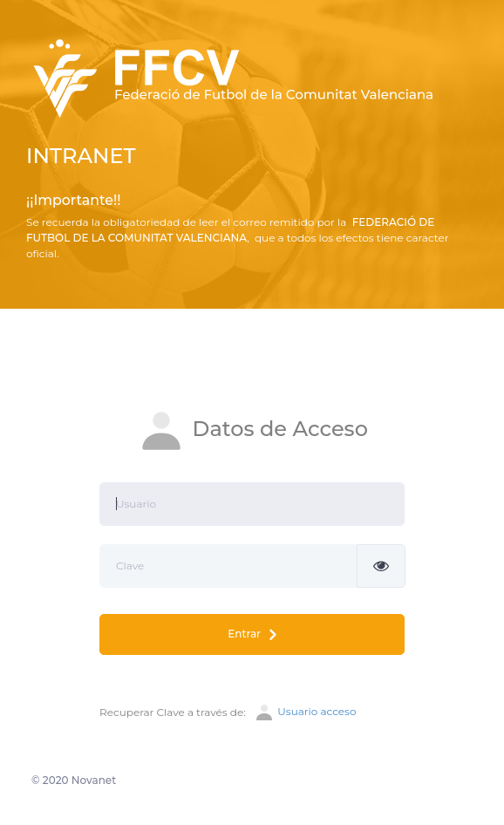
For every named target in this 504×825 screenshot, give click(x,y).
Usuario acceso (305, 712)
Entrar (252, 634)
